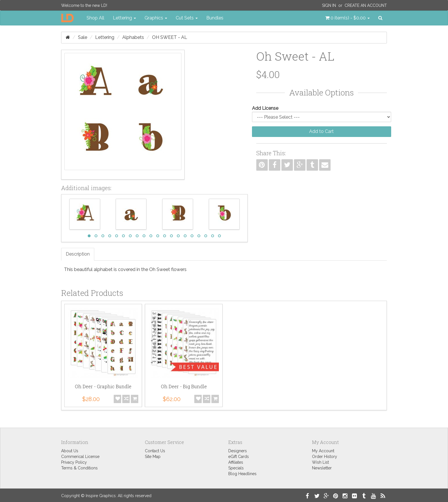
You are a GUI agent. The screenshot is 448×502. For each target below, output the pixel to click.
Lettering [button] (124, 18)
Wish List (320, 462)
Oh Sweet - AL (170, 37)
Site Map (153, 457)
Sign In (329, 5)
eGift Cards (239, 457)
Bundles (215, 18)
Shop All (95, 18)
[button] (347, 18)
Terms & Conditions (79, 468)
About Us (70, 451)
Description (78, 254)
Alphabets (133, 37)
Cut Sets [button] (187, 18)
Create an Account (366, 5)
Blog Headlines (242, 474)
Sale (83, 37)
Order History (325, 457)
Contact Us (155, 451)
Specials (236, 468)
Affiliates (236, 462)
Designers (238, 451)
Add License (265, 108)
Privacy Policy (74, 462)
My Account (323, 451)
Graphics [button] (156, 18)
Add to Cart (321, 131)
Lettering (105, 37)
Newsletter (322, 468)
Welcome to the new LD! (84, 5)
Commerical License (80, 457)
